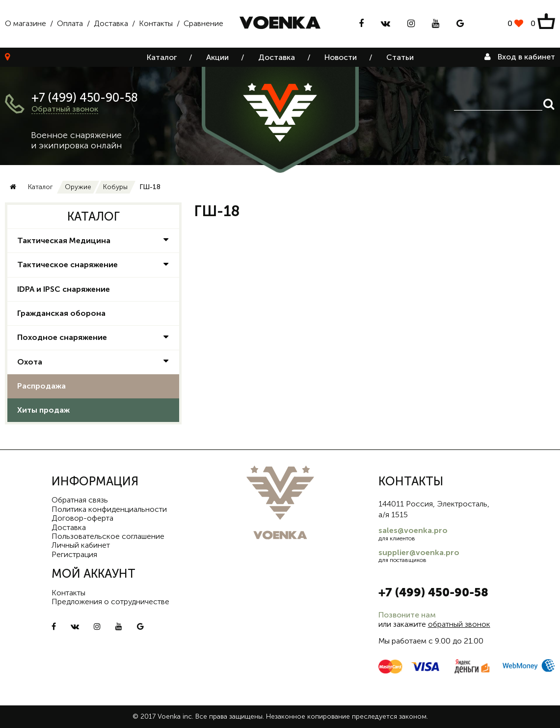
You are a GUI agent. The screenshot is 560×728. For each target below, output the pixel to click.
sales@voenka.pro (413, 530)
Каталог (162, 57)
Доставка (111, 23)
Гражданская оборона (61, 313)
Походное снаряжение (62, 337)
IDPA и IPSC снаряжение (64, 289)
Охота (30, 362)
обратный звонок (459, 624)
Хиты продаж (43, 410)
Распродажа (41, 386)
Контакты (156, 23)
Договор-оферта (82, 518)
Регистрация (74, 554)
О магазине (26, 23)
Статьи (400, 57)
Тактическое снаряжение (67, 265)
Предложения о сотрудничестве (110, 602)
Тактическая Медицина (64, 240)
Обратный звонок (65, 109)
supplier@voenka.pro (419, 552)
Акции (217, 57)
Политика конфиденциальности (109, 509)
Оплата (70, 23)
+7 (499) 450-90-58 (85, 98)
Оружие (78, 187)
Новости (341, 57)
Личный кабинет (81, 545)
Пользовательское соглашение (108, 536)
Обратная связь (80, 500)
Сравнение (203, 23)
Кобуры (115, 187)
